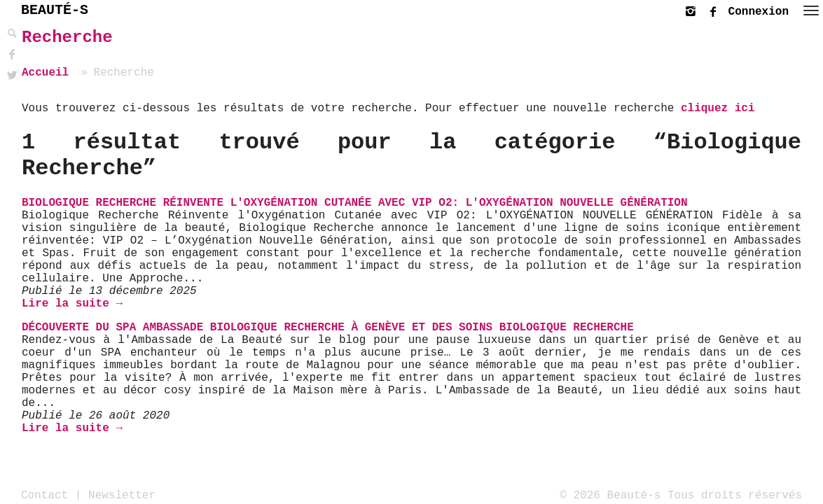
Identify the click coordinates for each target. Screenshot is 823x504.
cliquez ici (718, 108)
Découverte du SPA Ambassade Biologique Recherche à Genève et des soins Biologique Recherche (328, 328)
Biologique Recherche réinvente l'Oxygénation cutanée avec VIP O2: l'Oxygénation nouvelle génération (355, 203)
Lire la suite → (72, 304)
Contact (44, 495)
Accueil (45, 73)
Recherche (67, 37)
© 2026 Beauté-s (610, 495)
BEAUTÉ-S (55, 10)
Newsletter (122, 495)
